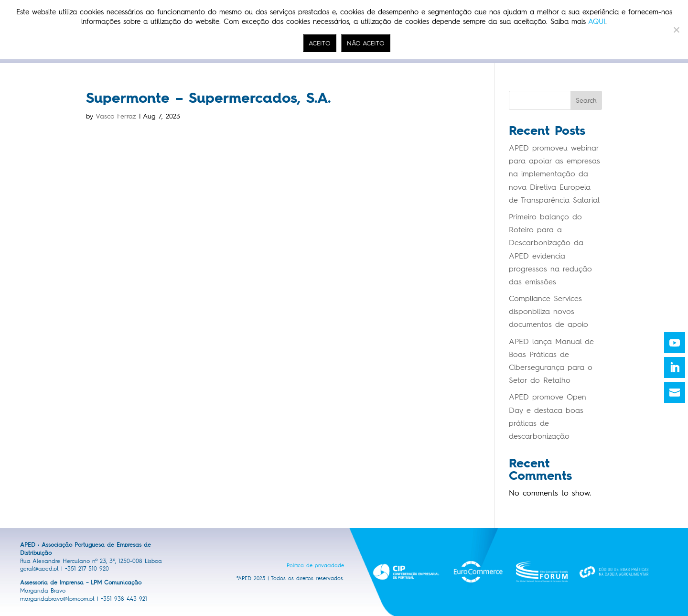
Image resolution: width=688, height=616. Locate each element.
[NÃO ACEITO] (676, 30)
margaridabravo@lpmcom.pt (57, 599)
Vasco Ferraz (116, 116)
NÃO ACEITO (366, 43)
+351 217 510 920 (87, 569)
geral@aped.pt (39, 569)
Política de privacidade (315, 566)
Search (586, 101)
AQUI (597, 22)
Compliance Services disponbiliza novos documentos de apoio (548, 311)
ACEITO (320, 43)
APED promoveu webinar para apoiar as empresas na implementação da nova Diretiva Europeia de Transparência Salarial (554, 174)
